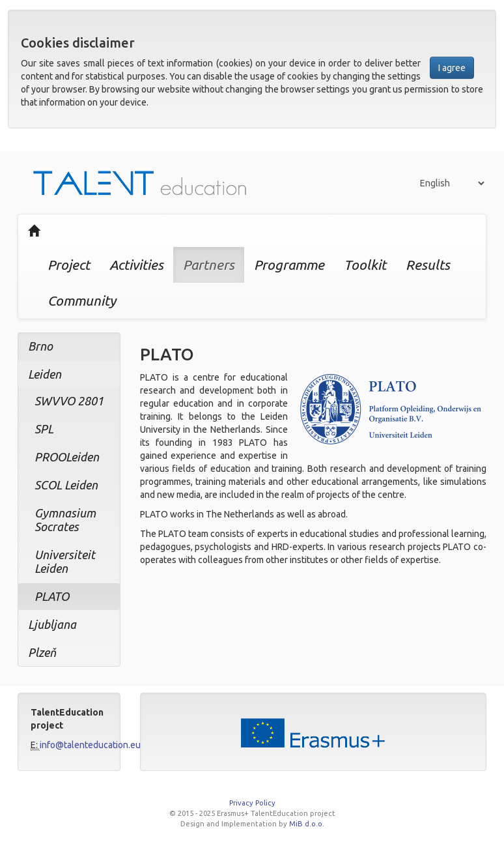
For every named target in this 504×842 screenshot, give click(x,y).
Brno (40, 346)
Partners (209, 265)
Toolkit (365, 265)
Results (428, 265)
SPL (44, 429)
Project (69, 265)
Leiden (45, 374)
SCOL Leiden (66, 485)
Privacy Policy (252, 803)
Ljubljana (52, 624)
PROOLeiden (67, 457)
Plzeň (42, 652)
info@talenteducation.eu (90, 745)
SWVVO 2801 (69, 401)
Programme (289, 265)
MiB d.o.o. (307, 824)
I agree (452, 68)
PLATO (52, 596)
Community (82, 300)
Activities (136, 265)
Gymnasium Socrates (65, 520)
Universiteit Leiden (65, 561)
